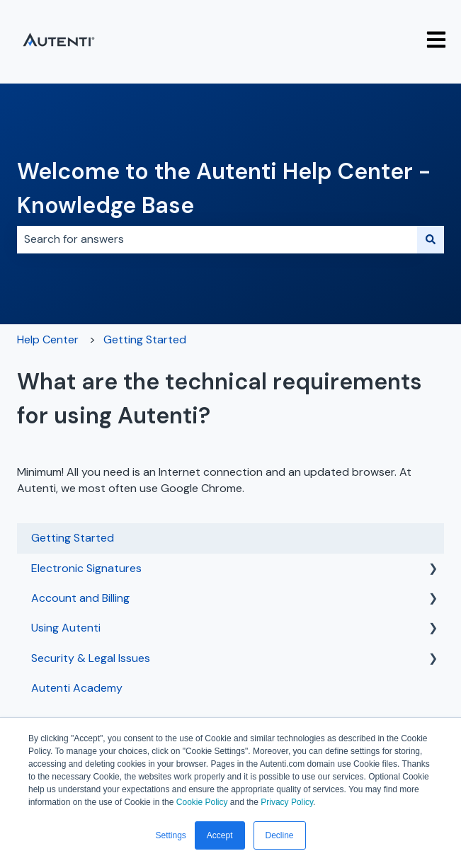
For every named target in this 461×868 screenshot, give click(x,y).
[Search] (431, 239)
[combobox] (217, 239)
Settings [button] (170, 835)
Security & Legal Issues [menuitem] (91, 658)
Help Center (48, 339)
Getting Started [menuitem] (73, 538)
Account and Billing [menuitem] (80, 598)
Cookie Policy (202, 802)
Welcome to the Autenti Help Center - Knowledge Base (224, 188)
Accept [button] (220, 835)
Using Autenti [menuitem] (66, 628)
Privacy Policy (287, 802)
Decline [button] (280, 835)
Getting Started (145, 339)
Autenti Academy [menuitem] (77, 688)
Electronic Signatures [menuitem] (86, 568)
